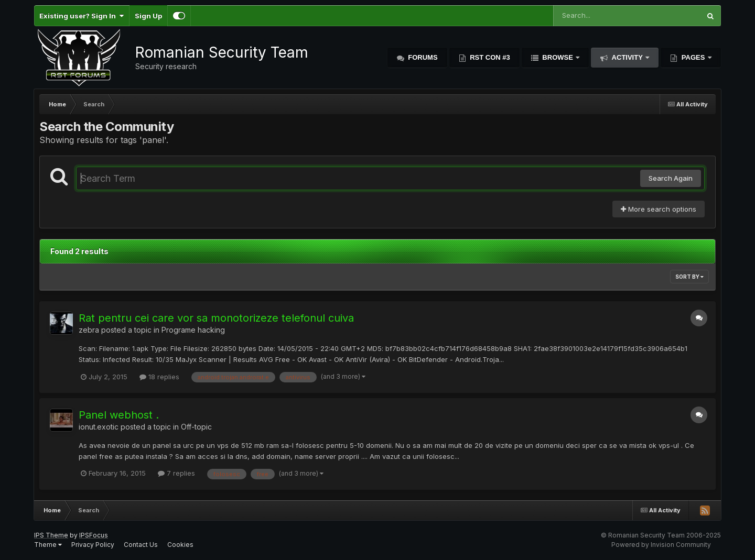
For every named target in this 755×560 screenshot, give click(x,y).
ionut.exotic (99, 427)
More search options (659, 209)
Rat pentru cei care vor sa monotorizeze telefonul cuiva (216, 318)
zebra (89, 330)
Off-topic (196, 427)
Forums (422, 57)
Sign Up (148, 16)
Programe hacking (193, 330)
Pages (693, 57)
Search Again (671, 178)
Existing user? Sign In (82, 16)
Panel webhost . (119, 415)
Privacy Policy (93, 545)
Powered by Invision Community (661, 545)
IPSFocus (94, 535)
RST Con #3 (489, 57)
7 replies (176, 473)
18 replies (159, 377)
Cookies (180, 545)
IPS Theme (51, 535)
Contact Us (141, 545)
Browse (558, 57)
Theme (48, 545)
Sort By (689, 277)
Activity (627, 57)
